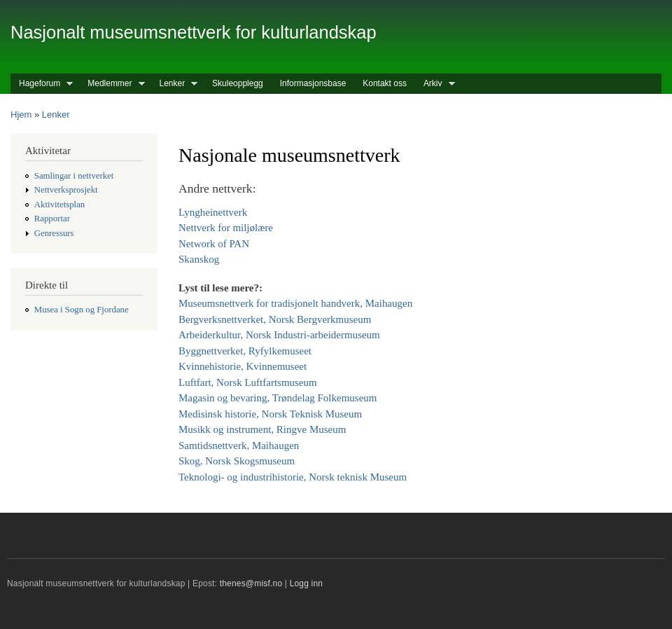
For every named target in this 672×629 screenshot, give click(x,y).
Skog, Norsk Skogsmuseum (237, 461)
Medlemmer (112, 84)
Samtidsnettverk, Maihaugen (239, 445)
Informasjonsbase (313, 83)
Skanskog (199, 259)
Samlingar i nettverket (74, 176)
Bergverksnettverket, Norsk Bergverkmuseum (275, 319)
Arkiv (435, 84)
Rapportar (52, 219)
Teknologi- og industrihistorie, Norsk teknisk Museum (293, 477)
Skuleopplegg (238, 83)
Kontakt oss (385, 83)
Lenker (175, 84)
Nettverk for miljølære (226, 228)
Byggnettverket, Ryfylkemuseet (245, 351)
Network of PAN (214, 244)
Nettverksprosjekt (66, 190)
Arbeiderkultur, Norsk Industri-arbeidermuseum (279, 335)
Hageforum (42, 84)
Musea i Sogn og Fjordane (82, 310)
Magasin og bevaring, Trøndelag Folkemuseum (278, 398)
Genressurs (54, 233)
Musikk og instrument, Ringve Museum (262, 429)
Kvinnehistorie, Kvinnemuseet (243, 366)
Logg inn (307, 583)
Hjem (21, 115)
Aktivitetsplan (59, 205)
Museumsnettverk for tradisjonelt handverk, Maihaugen (295, 303)
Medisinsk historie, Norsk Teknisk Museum (270, 414)
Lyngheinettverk (213, 212)
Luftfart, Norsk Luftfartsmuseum (248, 382)
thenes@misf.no (251, 583)
